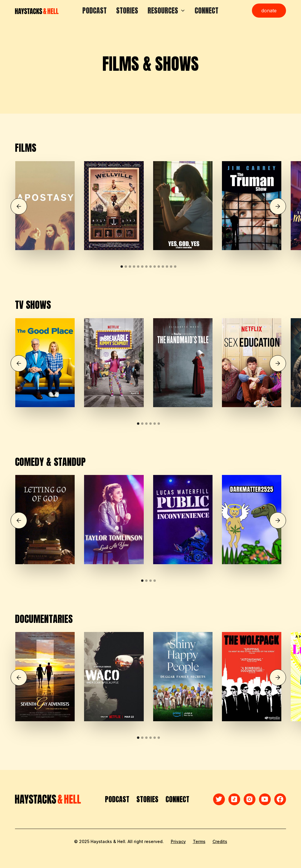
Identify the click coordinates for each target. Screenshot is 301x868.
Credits (220, 841)
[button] (166, 11)
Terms (199, 841)
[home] (37, 11)
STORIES (127, 11)
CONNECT (206, 11)
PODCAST (95, 11)
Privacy (178, 841)
